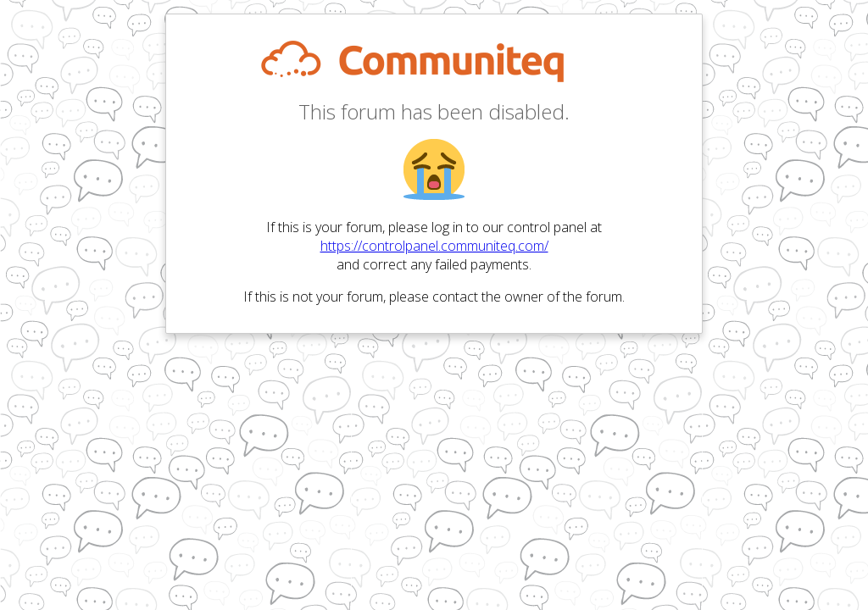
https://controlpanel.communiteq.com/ (434, 246)
